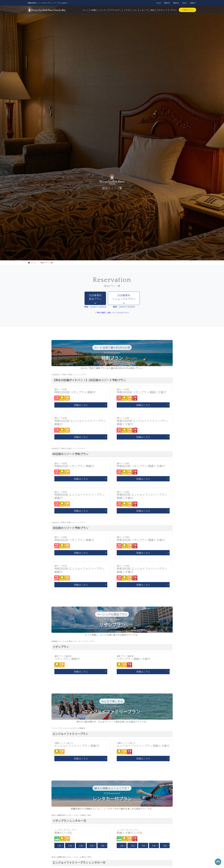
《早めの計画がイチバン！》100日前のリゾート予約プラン (89, 380)
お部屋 (93, 10)
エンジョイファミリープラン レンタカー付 (79, 863)
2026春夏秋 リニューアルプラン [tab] (124, 297)
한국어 (184, 3)
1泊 (59, 845)
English (159, 3)
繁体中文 (167, 3)
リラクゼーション (130, 10)
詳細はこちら (81, 405)
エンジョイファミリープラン (70, 734)
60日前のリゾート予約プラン (70, 454)
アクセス (173, 10)
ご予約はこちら (187, 10)
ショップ (143, 10)
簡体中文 (176, 3)
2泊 (70, 845)
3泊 (81, 845)
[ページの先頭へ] (218, 862)
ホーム (85, 10)
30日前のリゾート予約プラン (70, 528)
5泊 (102, 845)
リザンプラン (61, 647)
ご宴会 (152, 10)
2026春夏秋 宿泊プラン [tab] (95, 297)
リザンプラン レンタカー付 (69, 821)
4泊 (92, 845)
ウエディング (162, 10)
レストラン (103, 10)
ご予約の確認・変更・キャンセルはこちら (112, 313)
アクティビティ (115, 10)
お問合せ (193, 3)
